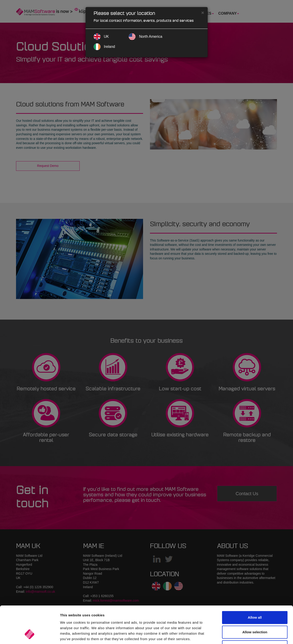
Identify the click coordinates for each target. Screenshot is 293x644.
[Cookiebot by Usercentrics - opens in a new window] (30, 635)
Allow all (255, 585)
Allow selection (255, 599)
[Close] (203, 12)
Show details (240, 635)
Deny (255, 614)
